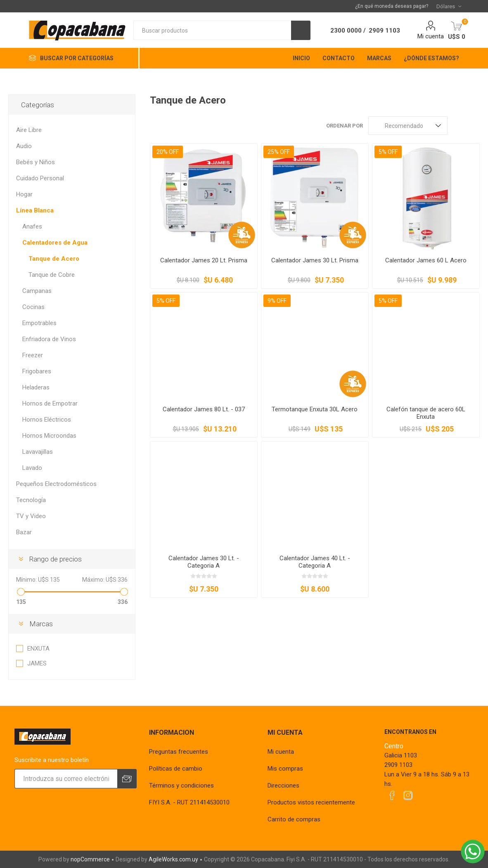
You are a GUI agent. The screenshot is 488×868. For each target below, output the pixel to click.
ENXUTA (38, 649)
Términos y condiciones (181, 785)
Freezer (33, 355)
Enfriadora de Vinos (49, 339)
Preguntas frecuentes (179, 752)
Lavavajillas (38, 452)
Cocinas (33, 307)
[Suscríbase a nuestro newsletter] (66, 779)
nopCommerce (90, 859)
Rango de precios (56, 559)
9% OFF (277, 301)
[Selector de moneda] (449, 6)
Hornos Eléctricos (47, 420)
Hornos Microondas (49, 436)
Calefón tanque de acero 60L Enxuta (426, 413)
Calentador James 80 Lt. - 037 (204, 409)
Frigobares (37, 371)
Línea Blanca (35, 210)
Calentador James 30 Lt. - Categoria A (204, 562)
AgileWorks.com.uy (173, 859)
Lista (474, 126)
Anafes (32, 226)
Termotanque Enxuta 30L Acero (315, 409)
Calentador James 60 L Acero (426, 260)
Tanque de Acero (54, 259)
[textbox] (212, 30)
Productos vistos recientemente (311, 802)
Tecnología (31, 500)
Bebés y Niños (36, 162)
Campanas (37, 291)
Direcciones (283, 785)
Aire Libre (29, 130)
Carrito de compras (294, 819)
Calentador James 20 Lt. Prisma (204, 260)
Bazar (24, 532)
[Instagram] (408, 795)
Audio (24, 146)
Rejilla (458, 126)
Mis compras (285, 769)
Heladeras (36, 387)
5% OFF (388, 152)
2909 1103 (384, 31)
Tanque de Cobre (52, 275)
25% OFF (279, 152)
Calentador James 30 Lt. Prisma (315, 260)
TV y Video (31, 516)
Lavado (32, 468)
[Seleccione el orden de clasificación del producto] (408, 126)
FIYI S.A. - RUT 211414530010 (189, 802)
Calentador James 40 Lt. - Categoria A (315, 562)
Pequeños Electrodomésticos (56, 484)
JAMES (37, 663)
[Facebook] (392, 795)
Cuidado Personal (40, 178)
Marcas (41, 624)
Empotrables (39, 323)
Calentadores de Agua (55, 243)
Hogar (24, 194)
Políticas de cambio (176, 769)
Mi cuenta (431, 36)
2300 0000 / (348, 31)
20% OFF (168, 152)
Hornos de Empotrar (50, 403)
